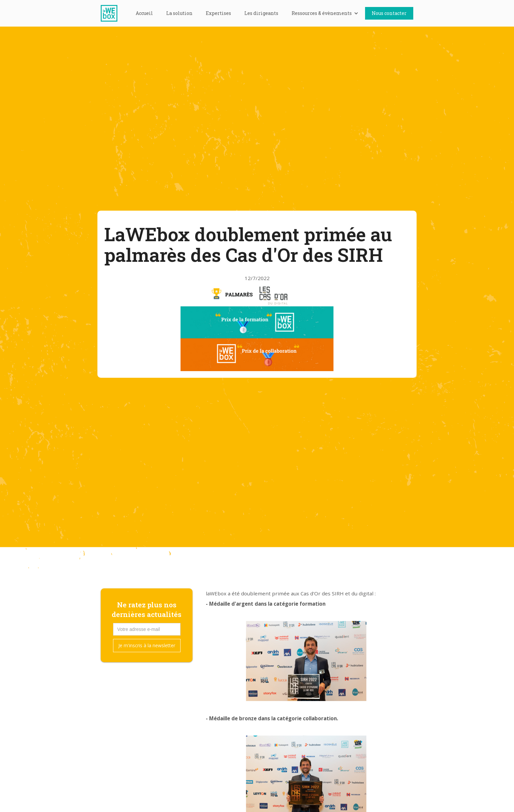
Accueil (144, 13)
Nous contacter (389, 13)
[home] (112, 13)
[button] (325, 13)
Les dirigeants (261, 13)
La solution (179, 13)
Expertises (218, 13)
